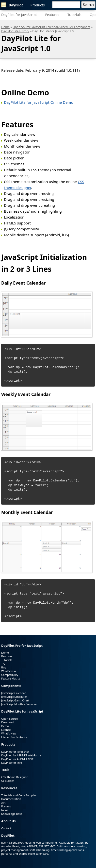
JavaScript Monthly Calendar (19, 704)
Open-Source (9, 719)
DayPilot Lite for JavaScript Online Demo (39, 102)
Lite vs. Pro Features (14, 737)
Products (38, 5)
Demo (5, 653)
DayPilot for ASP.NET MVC (17, 759)
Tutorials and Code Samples (19, 795)
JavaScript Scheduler (14, 697)
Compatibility (10, 675)
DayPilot (12, 5)
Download (8, 722)
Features (52, 15)
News (5, 810)
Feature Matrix (11, 678)
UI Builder (8, 781)
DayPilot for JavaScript (19, 15)
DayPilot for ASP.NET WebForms (21, 755)
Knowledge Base (12, 814)
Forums (6, 806)
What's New (9, 671)
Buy (4, 667)
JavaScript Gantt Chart (15, 700)
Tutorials (74, 15)
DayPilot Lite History (15, 31)
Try (3, 664)
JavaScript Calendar (14, 693)
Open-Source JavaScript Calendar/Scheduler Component (52, 27)
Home (5, 27)
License (6, 730)
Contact (6, 828)
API (3, 803)
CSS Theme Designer (14, 777)
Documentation (11, 799)
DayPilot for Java (12, 763)
